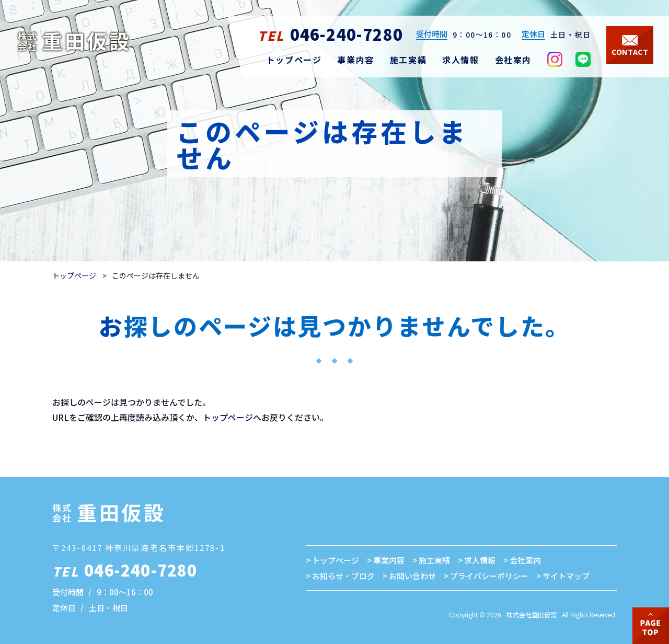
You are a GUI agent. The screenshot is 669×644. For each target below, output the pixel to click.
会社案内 (525, 560)
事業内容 (389, 560)
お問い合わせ (412, 576)
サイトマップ (566, 576)
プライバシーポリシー (489, 576)
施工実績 (434, 560)
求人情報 (480, 560)
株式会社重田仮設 (532, 614)
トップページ (74, 275)
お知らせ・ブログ (343, 576)
